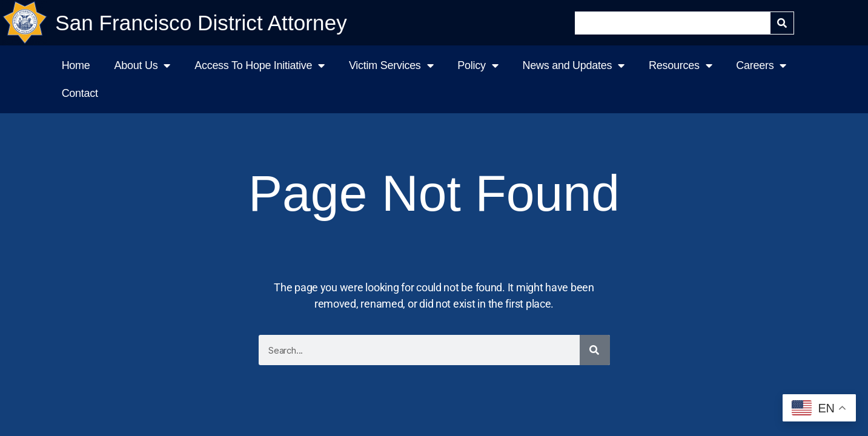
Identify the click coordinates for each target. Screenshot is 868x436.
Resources (680, 65)
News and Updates (573, 65)
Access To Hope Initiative (260, 65)
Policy (478, 65)
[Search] (782, 23)
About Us (143, 65)
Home (76, 65)
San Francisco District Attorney (201, 23)
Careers (761, 65)
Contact (80, 93)
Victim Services (391, 65)
